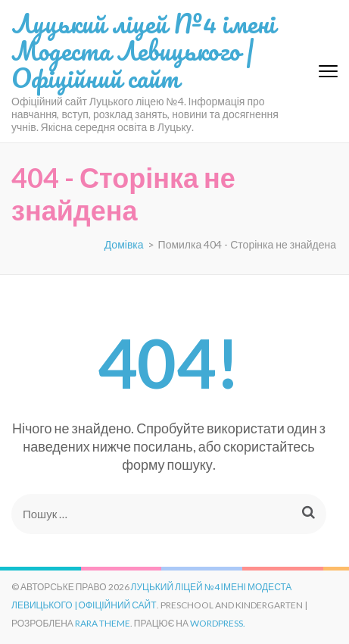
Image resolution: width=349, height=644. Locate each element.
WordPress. (218, 623)
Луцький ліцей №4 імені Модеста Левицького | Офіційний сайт (143, 50)
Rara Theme (103, 623)
